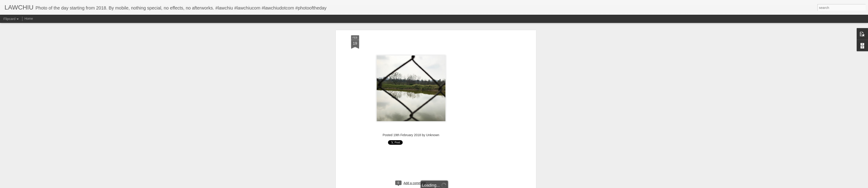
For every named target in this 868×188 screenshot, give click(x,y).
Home (29, 19)
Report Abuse (461, 186)
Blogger (448, 186)
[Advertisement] (411, 52)
